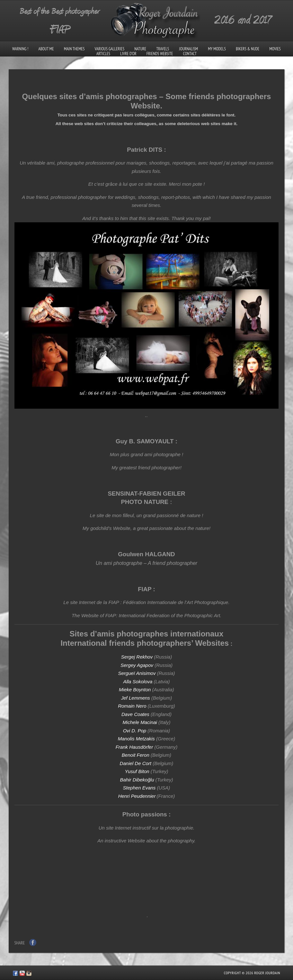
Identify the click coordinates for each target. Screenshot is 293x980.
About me (46, 49)
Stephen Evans (139, 788)
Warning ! (20, 49)
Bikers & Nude (248, 49)
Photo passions (145, 814)
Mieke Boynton (135, 690)
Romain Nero (132, 706)
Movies (275, 49)
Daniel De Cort (136, 763)
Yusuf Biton (137, 771)
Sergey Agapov (138, 665)
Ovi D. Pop (135, 731)
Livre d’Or (128, 54)
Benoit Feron (136, 755)
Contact (190, 54)
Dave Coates (135, 714)
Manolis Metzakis (136, 739)
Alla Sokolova (138, 682)
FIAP (145, 589)
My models (217, 49)
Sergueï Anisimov (137, 673)
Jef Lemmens (136, 698)
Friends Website (160, 54)
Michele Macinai (140, 722)
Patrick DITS (145, 150)
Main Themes (74, 49)
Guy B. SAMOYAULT (145, 441)
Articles (103, 54)
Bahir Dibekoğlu (137, 780)
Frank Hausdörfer (134, 747)
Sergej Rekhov (137, 657)
